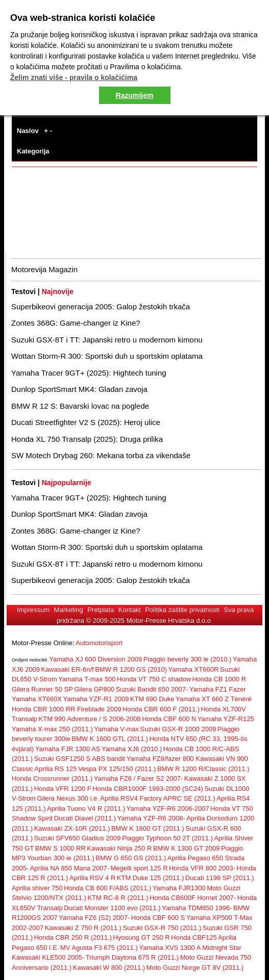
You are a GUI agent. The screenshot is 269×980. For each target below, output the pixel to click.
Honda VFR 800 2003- (202, 868)
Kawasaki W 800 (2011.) (109, 968)
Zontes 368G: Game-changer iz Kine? (76, 323)
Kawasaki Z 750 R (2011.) (83, 928)
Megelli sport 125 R (139, 868)
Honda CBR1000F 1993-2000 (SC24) (148, 789)
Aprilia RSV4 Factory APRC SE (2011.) (157, 798)
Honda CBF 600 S (158, 918)
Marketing (69, 610)
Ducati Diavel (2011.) (85, 818)
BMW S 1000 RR (60, 848)
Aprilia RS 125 (55, 769)
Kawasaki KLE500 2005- (48, 957)
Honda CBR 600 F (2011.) (161, 709)
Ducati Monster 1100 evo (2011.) (112, 908)
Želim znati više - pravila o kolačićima (74, 77)
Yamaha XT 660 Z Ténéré (214, 699)
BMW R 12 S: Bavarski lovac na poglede (80, 406)
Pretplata (101, 610)
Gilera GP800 (94, 689)
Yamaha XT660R (194, 669)
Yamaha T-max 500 (87, 679)
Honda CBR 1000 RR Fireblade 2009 (67, 709)
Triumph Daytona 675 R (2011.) (132, 957)
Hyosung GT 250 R (142, 937)
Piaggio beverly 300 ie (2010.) (188, 659)
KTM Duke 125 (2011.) (151, 878)
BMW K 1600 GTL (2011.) (110, 739)
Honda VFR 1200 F (63, 789)
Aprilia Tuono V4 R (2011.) (86, 809)
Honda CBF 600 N (169, 719)
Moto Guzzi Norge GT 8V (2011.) (195, 968)
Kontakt (130, 610)
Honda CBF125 (194, 937)
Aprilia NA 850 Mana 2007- (70, 868)
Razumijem (135, 95)
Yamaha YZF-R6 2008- (151, 818)
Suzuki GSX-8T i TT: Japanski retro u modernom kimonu (107, 340)
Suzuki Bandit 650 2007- (152, 689)
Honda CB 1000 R (219, 679)
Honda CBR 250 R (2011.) (73, 937)
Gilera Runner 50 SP (42, 689)
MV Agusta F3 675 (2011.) (99, 948)
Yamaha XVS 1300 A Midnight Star (190, 948)
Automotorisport (99, 643)
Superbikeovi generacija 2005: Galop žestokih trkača (101, 307)
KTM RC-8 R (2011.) (118, 898)
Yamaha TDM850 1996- (197, 908)
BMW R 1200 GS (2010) (131, 669)
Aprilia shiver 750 (37, 888)
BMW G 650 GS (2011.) (131, 858)
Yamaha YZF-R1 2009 (96, 699)
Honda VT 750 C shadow (154, 679)
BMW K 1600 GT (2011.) (148, 828)
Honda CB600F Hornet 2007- (193, 898)
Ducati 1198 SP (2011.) (220, 878)
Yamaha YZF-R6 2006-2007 (168, 809)
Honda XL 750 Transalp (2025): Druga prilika (87, 439)
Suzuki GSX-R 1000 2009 (178, 729)
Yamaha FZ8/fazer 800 (161, 759)
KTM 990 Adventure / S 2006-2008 (90, 719)
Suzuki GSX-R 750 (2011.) (162, 928)
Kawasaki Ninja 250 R (119, 848)
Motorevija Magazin (44, 269)
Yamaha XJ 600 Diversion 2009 (95, 659)
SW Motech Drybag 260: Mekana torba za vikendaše (101, 455)
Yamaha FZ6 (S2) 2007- (94, 918)
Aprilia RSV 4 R (92, 878)
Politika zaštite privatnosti (182, 610)
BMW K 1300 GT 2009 (187, 848)
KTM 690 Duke (152, 699)
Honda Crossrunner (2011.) (52, 778)
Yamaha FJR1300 (179, 888)
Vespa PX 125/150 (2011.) (117, 769)
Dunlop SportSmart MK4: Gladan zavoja (79, 389)
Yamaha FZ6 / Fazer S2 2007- (139, 778)
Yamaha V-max (116, 729)
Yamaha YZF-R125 (226, 719)
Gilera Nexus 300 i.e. (68, 798)
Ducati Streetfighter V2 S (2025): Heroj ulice (86, 422)
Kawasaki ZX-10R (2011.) (72, 828)
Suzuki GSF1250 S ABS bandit (80, 759)
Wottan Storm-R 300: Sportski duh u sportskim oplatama (107, 356)
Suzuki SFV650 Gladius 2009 (78, 838)
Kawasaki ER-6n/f (67, 669)
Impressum (33, 610)
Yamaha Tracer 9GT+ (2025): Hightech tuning (89, 373)
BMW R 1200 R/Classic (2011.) (203, 769)
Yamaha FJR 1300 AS (68, 749)
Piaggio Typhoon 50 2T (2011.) (167, 838)
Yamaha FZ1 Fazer (218, 689)
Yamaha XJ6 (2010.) (132, 749)
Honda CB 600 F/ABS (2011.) (107, 888)
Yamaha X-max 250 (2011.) (52, 729)
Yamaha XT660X (37, 699)
